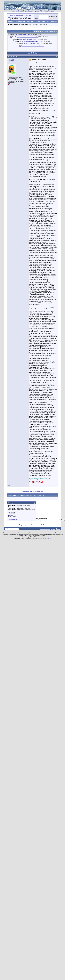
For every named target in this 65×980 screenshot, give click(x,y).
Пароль (36, 18)
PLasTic (12, 60)
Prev (29, 53)
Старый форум (49, 11)
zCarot (49, 538)
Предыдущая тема (27, 491)
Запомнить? (53, 16)
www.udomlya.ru (17, 11)
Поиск (53, 22)
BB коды (10, 512)
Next (36, 53)
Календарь (31, 22)
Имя (35, 16)
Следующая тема (38, 491)
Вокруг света (27, 17)
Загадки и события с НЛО (23, 35)
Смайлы (10, 514)
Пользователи (20, 22)
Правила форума (13, 519)
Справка (11, 22)
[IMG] (10, 515)
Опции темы (38, 31)
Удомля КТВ (38, 11)
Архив (53, 529)
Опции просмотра (50, 31)
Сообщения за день (43, 22)
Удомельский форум (16, 15)
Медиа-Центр (28, 11)
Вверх (58, 529)
